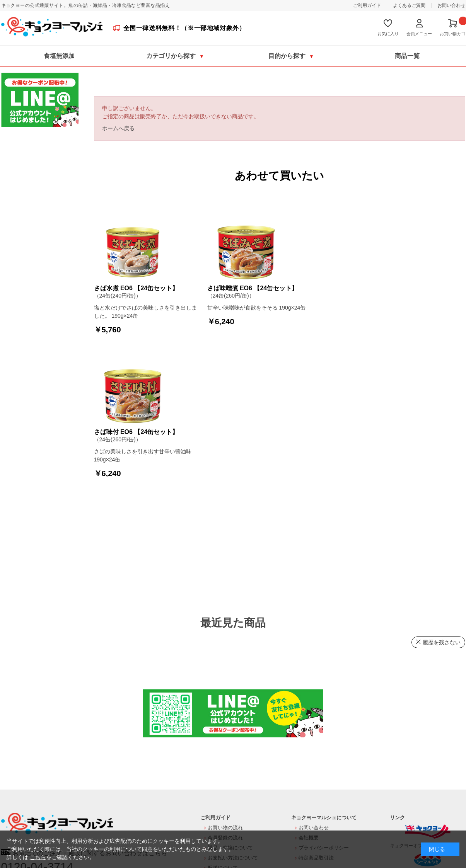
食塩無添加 (59, 56)
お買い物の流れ (225, 828)
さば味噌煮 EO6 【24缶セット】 (253, 288)
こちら (38, 857)
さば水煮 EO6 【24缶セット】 (136, 288)
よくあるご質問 (409, 5)
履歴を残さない (442, 642)
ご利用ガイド (367, 5)
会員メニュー (419, 34)
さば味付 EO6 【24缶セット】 (136, 432)
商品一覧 (407, 56)
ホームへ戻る (118, 128)
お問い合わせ (451, 5)
